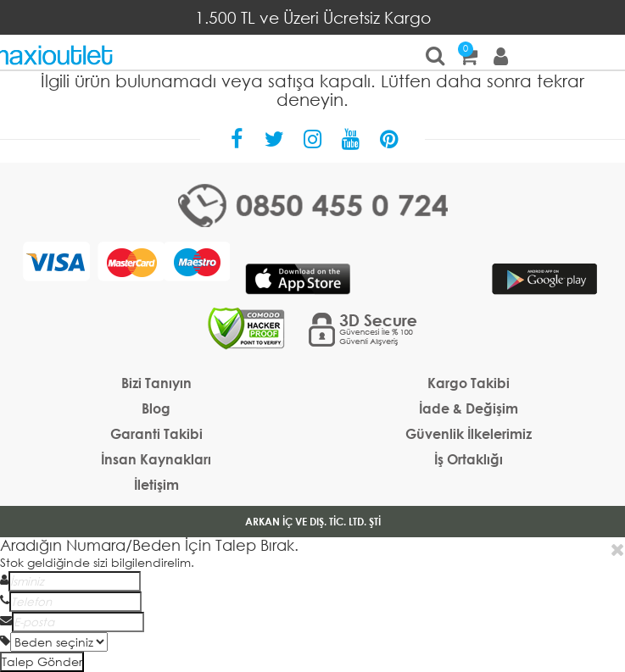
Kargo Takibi (469, 383)
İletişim (156, 484)
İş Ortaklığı (469, 459)
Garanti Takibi (156, 433)
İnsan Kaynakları (156, 459)
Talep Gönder (42, 661)
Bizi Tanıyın (156, 383)
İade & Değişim (469, 408)
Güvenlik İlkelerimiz (469, 433)
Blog (156, 408)
